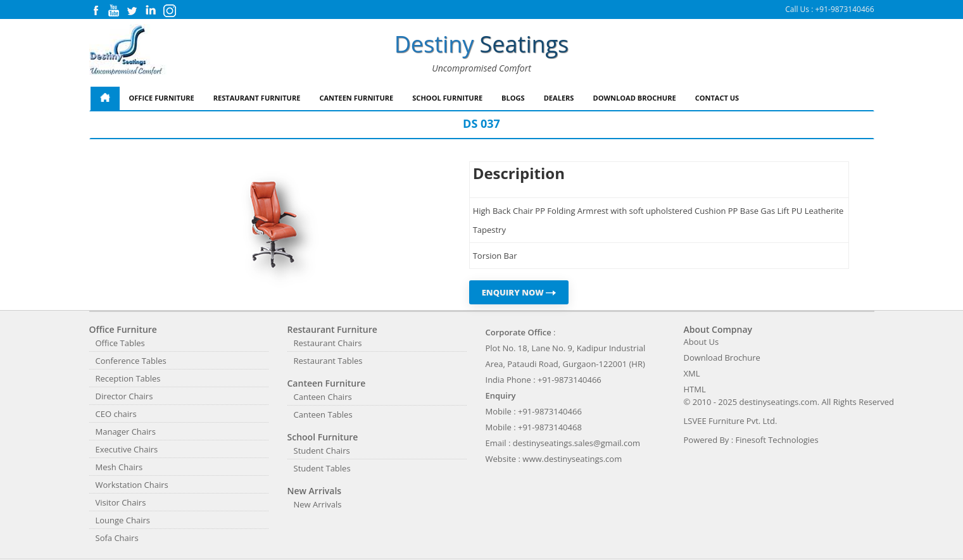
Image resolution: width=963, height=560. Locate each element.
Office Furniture (162, 98)
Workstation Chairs (132, 485)
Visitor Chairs (121, 502)
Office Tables (120, 343)
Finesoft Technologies (777, 440)
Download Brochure (634, 98)
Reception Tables (128, 378)
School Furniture (447, 98)
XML (692, 373)
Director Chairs (124, 396)
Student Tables (322, 468)
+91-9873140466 (844, 9)
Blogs (513, 98)
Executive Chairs (127, 449)
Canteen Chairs (323, 397)
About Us (702, 342)
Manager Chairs (126, 432)
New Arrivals (318, 504)
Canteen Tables (323, 414)
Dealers (559, 98)
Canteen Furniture (356, 98)
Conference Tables (131, 361)
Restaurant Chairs (328, 343)
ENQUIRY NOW (519, 292)
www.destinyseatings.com (572, 459)
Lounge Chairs (123, 520)
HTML (695, 389)
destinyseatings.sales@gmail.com (576, 443)
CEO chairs (116, 414)
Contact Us (717, 98)
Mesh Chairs (119, 467)
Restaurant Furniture (257, 98)
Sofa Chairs (117, 538)
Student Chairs (322, 451)
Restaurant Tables (328, 361)
